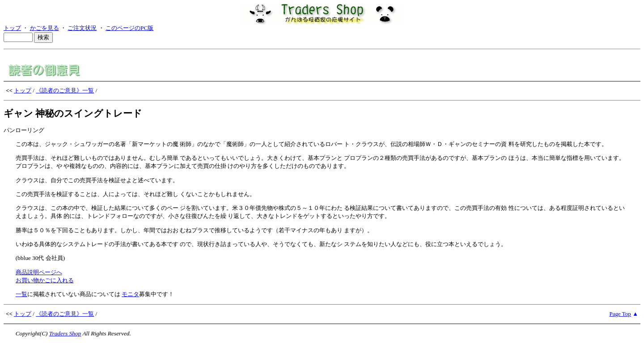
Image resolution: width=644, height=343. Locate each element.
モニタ (130, 294)
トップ (12, 28)
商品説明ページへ (39, 272)
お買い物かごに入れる (45, 280)
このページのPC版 (129, 28)
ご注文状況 (82, 28)
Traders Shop (65, 333)
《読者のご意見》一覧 (65, 90)
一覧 (21, 294)
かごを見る (44, 28)
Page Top (620, 314)
